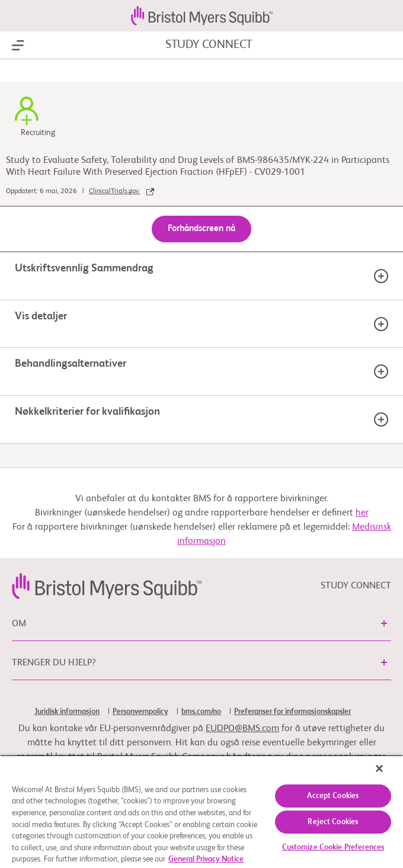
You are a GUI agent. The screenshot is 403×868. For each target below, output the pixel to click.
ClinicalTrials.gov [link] (121, 191)
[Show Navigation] (18, 46)
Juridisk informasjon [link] (67, 712)
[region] (201, 811)
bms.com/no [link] (201, 712)
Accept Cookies (333, 796)
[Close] (379, 768)
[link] (107, 586)
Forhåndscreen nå (201, 228)
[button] (384, 623)
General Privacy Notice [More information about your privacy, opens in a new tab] (206, 859)
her (362, 513)
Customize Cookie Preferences (333, 848)
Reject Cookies (333, 822)
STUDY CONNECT (209, 45)
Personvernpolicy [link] (140, 712)
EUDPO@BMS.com (242, 729)
